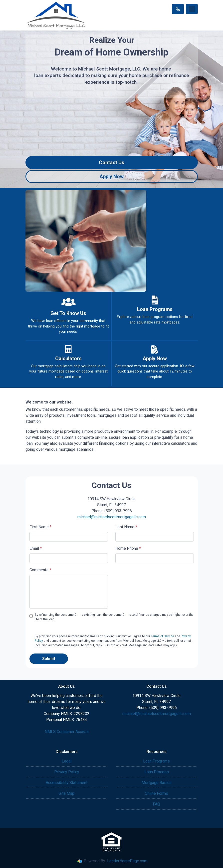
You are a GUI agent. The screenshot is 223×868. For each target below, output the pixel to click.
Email (36, 548)
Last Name (126, 527)
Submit (49, 659)
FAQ (156, 804)
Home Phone (128, 548)
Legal (67, 761)
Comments (40, 570)
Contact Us (112, 162)
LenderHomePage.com (127, 861)
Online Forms (156, 793)
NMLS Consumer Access (67, 732)
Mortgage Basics (157, 783)
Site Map (67, 793)
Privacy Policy (67, 772)
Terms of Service (162, 636)
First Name (40, 527)
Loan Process (157, 772)
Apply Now (111, 176)
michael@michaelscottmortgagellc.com (112, 517)
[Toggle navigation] (192, 9)
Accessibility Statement (67, 783)
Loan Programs (156, 761)
